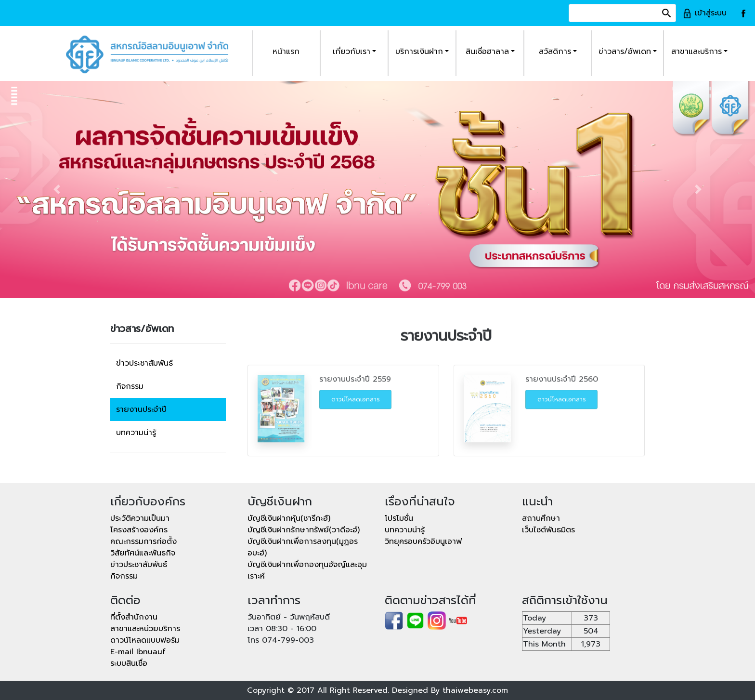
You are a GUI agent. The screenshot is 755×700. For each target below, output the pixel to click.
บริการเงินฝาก (419, 52)
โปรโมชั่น (399, 518)
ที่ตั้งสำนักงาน (134, 617)
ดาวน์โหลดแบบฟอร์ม (145, 640)
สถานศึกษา (541, 518)
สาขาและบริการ (696, 52)
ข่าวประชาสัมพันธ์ (144, 363)
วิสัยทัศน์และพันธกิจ (143, 553)
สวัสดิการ (555, 52)
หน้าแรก (286, 52)
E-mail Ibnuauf (138, 652)
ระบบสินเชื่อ (129, 663)
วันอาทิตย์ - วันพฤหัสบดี (289, 617)
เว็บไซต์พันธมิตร (548, 530)
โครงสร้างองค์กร (139, 530)
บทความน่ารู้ (136, 433)
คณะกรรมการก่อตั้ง (143, 542)
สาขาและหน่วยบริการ (145, 629)
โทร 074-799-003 (281, 640)
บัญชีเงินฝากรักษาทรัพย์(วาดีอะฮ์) (304, 530)
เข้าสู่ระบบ (704, 13)
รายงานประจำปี (141, 409)
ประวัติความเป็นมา (140, 518)
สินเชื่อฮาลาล (487, 52)
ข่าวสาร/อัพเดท (625, 52)
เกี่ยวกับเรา (351, 52)
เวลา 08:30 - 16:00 (282, 629)
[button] (57, 190)
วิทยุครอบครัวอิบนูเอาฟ (423, 542)
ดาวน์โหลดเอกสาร (356, 410)
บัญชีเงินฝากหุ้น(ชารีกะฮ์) (289, 518)
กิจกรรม (130, 386)
